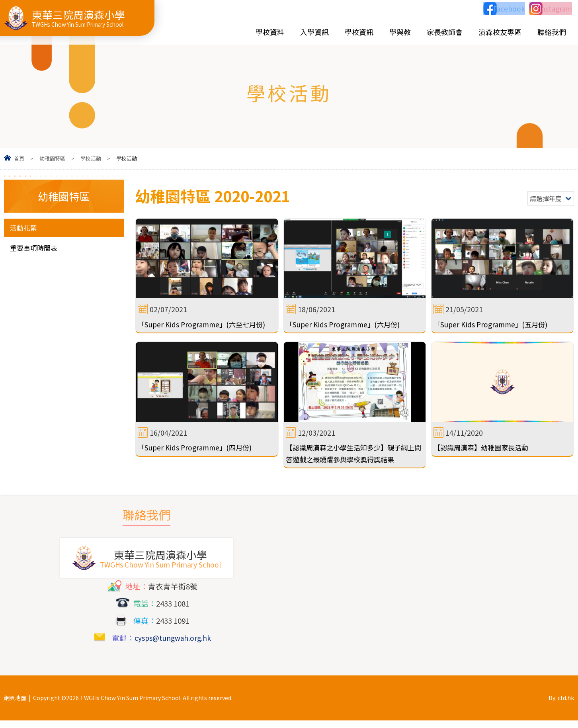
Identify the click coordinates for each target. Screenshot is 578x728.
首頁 (19, 158)
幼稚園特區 (52, 158)
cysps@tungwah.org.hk (173, 645)
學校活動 (91, 158)
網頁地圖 (15, 705)
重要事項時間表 (36, 249)
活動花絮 (25, 228)
